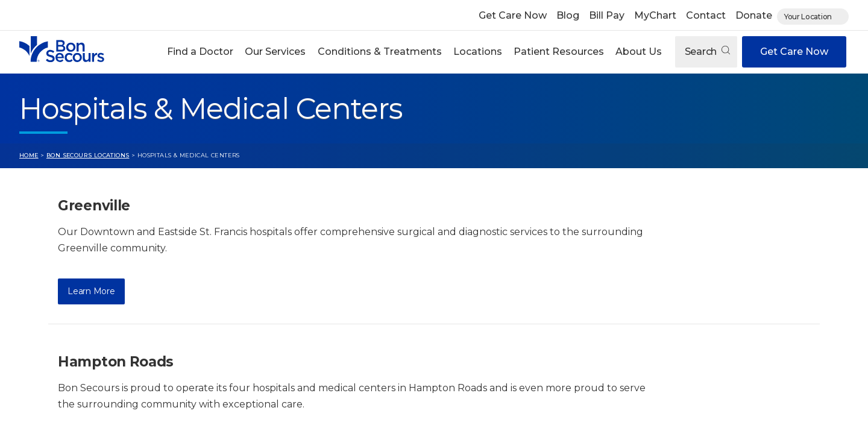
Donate (754, 15)
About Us (639, 52)
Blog (568, 15)
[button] (200, 52)
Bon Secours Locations (88, 155)
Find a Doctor (200, 52)
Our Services (275, 52)
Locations (478, 52)
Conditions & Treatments (380, 52)
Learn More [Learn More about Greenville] (91, 291)
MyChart (655, 15)
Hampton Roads (116, 362)
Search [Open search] (707, 52)
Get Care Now (513, 15)
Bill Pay (607, 15)
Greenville (94, 206)
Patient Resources (559, 52)
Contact (706, 15)
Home (29, 155)
